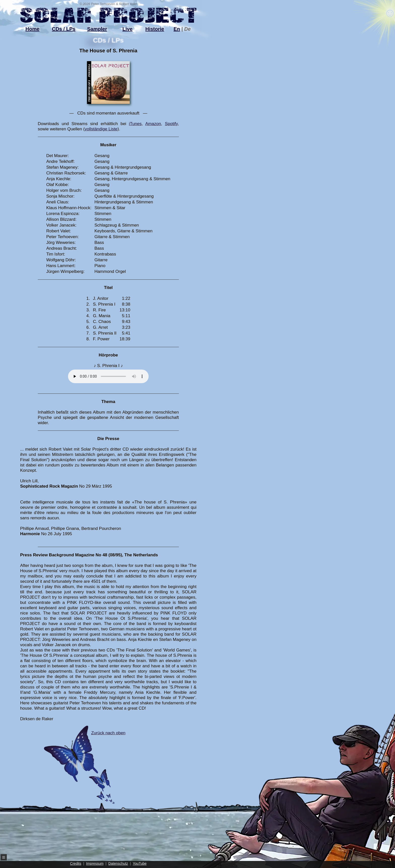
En (177, 29)
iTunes (135, 124)
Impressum (95, 863)
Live (127, 29)
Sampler (97, 29)
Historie (155, 29)
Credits (76, 863)
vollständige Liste (101, 129)
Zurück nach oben (99, 767)
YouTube (140, 863)
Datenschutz (118, 863)
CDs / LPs (64, 29)
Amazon (153, 124)
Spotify (171, 124)
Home (32, 29)
